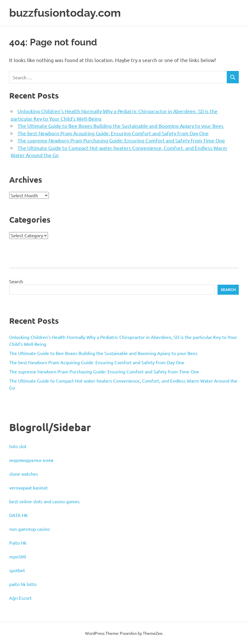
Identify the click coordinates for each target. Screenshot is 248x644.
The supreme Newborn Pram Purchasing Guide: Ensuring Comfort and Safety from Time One (121, 140)
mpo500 (18, 556)
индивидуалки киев (31, 460)
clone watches (24, 473)
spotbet (17, 570)
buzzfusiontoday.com (65, 13)
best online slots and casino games (44, 501)
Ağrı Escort (20, 597)
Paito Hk (18, 542)
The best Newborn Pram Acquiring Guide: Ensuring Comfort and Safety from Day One (113, 133)
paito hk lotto (23, 584)
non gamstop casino (29, 529)
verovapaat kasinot (28, 487)
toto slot (18, 446)
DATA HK (19, 515)
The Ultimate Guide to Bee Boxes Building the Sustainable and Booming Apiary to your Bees (121, 125)
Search (16, 281)
